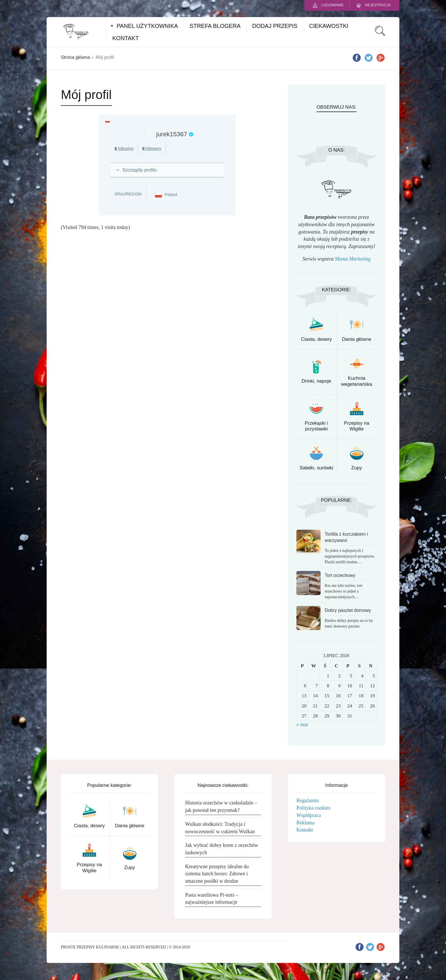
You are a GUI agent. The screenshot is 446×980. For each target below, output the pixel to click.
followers (152, 148)
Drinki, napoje (316, 381)
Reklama (305, 823)
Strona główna (75, 57)
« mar (302, 725)
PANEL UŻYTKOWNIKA (147, 26)
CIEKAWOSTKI (329, 26)
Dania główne (357, 339)
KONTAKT (126, 38)
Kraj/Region (128, 194)
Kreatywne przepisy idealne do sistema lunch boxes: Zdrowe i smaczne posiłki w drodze (217, 874)
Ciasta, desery (316, 339)
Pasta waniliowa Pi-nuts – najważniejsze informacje (212, 899)
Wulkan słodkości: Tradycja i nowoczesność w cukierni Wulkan (220, 828)
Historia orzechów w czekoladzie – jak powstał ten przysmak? (221, 806)
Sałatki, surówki (316, 468)
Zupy (357, 468)
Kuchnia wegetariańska (357, 381)
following (124, 148)
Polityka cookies (313, 808)
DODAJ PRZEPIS (275, 26)
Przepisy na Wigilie (357, 426)
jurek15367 (172, 134)
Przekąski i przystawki (316, 426)
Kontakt (305, 830)
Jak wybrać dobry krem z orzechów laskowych (222, 849)
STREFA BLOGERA (215, 26)
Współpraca (309, 815)
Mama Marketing (353, 259)
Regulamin (308, 800)
